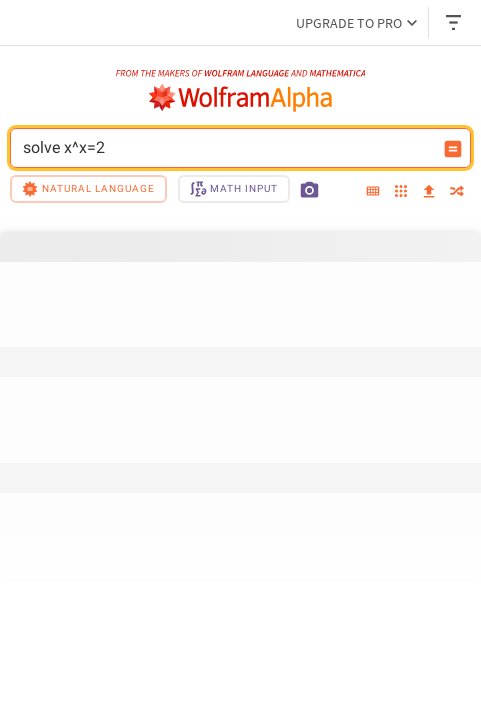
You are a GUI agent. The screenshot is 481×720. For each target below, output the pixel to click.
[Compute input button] (453, 149)
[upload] (429, 192)
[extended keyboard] (373, 192)
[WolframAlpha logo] (241, 98)
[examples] (401, 192)
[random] (457, 192)
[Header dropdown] (455, 22)
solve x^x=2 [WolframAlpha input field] (227, 148)
